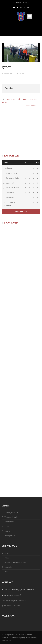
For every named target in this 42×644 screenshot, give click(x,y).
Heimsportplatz (10, 536)
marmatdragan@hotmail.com (15, 600)
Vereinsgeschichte (11, 512)
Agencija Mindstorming (28, 638)
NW (23, 74)
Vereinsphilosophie (11, 517)
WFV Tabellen (21, 211)
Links (6, 572)
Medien (7, 531)
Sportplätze (9, 567)
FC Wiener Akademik (12, 606)
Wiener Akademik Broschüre (15, 562)
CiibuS (11, 641)
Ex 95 (7, 526)
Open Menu (30, 17)
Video (7, 558)
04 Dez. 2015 (8, 74)
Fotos (19, 74)
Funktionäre (9, 522)
